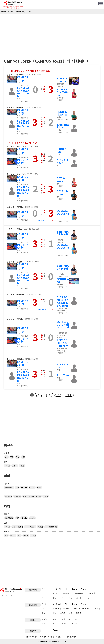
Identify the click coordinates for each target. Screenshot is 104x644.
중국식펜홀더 (30, 527)
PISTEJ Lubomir (62, 80)
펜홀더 (15, 466)
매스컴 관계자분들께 (55, 637)
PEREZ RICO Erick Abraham (63, 343)
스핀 (19, 535)
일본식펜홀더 (17, 527)
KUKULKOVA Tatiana (63, 92)
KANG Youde (62, 150)
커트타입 (74, 623)
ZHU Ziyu (63, 375)
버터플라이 (9, 487)
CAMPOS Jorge (23, 79)
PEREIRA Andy (23, 161)
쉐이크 (7, 466)
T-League (56, 630)
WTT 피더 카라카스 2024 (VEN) (23, 143)
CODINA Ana (63, 280)
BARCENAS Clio (63, 126)
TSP (17, 487)
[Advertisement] (52, 33)
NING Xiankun (62, 161)
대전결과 (42, 220)
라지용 (46, 496)
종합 (6, 535)
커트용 (40, 527)
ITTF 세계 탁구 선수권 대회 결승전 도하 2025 (29, 71)
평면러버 (8, 496)
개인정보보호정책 (31, 637)
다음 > (58, 395)
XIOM (39, 487)
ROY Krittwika (63, 180)
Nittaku (24, 487)
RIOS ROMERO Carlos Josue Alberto (63, 301)
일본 (6, 457)
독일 (17, 457)
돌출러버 (17, 496)
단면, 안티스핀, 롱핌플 (32, 496)
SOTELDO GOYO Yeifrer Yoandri (63, 326)
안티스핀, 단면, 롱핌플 (81, 608)
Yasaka (32, 487)
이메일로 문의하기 (70, 637)
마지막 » (69, 395)
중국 (12, 457)
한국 (23, 457)
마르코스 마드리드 (62, 113)
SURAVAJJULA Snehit (63, 214)
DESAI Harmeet (62, 193)
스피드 (13, 535)
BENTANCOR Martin (63, 234)
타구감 (33, 535)
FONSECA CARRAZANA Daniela (23, 92)
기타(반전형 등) (51, 527)
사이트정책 (43, 637)
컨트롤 (26, 535)
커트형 (22, 466)
